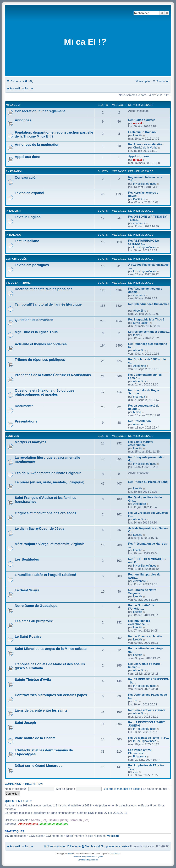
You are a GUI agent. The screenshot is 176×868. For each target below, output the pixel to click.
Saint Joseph (25, 723)
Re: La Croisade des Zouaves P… (148, 514)
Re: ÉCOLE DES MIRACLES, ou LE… (147, 561)
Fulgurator (139, 756)
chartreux (139, 223)
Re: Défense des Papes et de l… (148, 696)
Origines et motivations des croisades (45, 513)
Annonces (23, 120)
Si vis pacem (141, 323)
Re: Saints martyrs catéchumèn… (141, 443)
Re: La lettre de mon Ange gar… (146, 650)
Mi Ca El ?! (13, 105)
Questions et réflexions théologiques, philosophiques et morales (45, 392)
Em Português (16, 259)
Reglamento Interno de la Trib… (145, 179)
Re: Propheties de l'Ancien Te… (146, 767)
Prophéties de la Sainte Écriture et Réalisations (53, 375)
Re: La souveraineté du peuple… (144, 407)
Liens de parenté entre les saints (41, 710)
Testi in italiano (27, 241)
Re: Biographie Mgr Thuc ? (146, 319)
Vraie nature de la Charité (35, 738)
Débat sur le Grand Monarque (39, 766)
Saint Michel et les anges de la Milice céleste (51, 649)
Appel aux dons (27, 157)
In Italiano (13, 235)
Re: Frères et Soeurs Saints (147, 710)
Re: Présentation (139, 421)
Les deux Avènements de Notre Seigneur (48, 473)
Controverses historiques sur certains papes (51, 695)
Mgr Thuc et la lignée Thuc (36, 332)
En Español (14, 171)
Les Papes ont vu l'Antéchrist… (140, 751)
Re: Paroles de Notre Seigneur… (142, 591)
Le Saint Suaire (27, 590)
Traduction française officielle (84, 857)
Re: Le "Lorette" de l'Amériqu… (141, 607)
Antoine (138, 424)
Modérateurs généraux (54, 824)
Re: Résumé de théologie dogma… (145, 290)
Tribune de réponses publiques (40, 360)
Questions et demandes (34, 320)
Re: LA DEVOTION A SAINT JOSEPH (147, 724)
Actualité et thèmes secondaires (41, 344)
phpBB (70, 854)
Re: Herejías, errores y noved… (143, 194)
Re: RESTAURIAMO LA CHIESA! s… (144, 242)
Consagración (26, 177)
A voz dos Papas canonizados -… (148, 266)
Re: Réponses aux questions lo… (148, 345)
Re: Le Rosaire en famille (145, 636)
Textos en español (29, 193)
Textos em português (32, 265)
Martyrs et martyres (31, 442)
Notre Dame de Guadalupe (36, 606)
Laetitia (138, 135)
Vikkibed (113, 836)
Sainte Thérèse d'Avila (33, 680)
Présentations (26, 421)
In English (13, 211)
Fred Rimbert (115, 854)
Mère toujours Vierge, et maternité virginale (50, 544)
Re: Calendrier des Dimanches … (149, 306)
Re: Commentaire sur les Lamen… (145, 376)
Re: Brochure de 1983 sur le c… (147, 361)
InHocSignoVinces (145, 184)
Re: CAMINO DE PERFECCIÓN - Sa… (149, 681)
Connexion (13, 784)
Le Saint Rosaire (28, 637)
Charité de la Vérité (145, 147)
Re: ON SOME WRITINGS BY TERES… (147, 218)
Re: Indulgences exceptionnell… (139, 622)
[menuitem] (29, 81)
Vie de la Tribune (18, 283)
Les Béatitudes (27, 559)
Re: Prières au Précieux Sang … (148, 483)
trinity (136, 335)
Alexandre (139, 504)
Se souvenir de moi (156, 789)
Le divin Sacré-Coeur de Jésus (40, 528)
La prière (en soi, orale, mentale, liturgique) (50, 482)
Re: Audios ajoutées (142, 120)
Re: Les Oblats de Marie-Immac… (145, 665)
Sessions (12, 436)
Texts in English (28, 217)
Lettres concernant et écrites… (149, 332)
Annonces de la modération (37, 145)
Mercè (137, 412)
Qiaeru (100, 857)
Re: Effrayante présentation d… (147, 459)
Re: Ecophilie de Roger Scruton (144, 392)
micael (137, 123)
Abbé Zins (139, 311)
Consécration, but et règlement (40, 111)
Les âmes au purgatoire (34, 621)
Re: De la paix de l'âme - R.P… (149, 738)
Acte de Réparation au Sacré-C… (148, 530)
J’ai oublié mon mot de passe (122, 789)
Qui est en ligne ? (18, 801)
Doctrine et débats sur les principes (44, 289)
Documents (24, 406)
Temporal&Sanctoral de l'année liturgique (48, 304)
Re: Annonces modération (146, 144)
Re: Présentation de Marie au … (148, 545)
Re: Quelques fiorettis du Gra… (145, 499)
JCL (136, 701)
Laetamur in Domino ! (143, 132)
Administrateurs (28, 824)
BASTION (139, 199)
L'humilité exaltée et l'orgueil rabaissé (45, 575)
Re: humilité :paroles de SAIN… (144, 576)
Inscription (34, 784)
